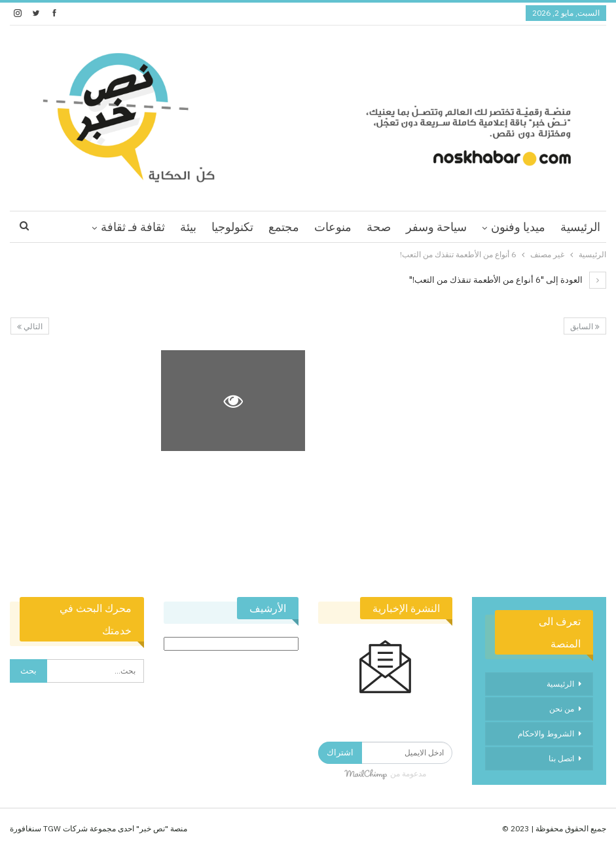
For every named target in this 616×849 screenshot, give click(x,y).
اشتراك (340, 752)
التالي (30, 326)
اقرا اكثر (145, 227)
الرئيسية (580, 227)
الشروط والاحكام (546, 733)
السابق (585, 326)
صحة (379, 227)
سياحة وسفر (436, 227)
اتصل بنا (561, 758)
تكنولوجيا (232, 227)
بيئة (188, 227)
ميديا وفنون (518, 227)
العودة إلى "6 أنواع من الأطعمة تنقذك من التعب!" (508, 280)
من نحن (562, 709)
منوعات (333, 227)
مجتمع (284, 227)
